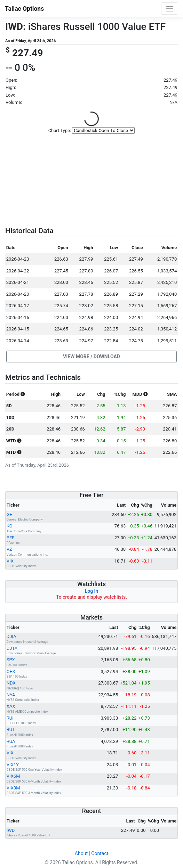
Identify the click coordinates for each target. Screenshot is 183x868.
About (81, 853)
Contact (100, 853)
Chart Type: (60, 130)
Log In (92, 591)
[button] (91, 357)
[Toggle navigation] (170, 9)
